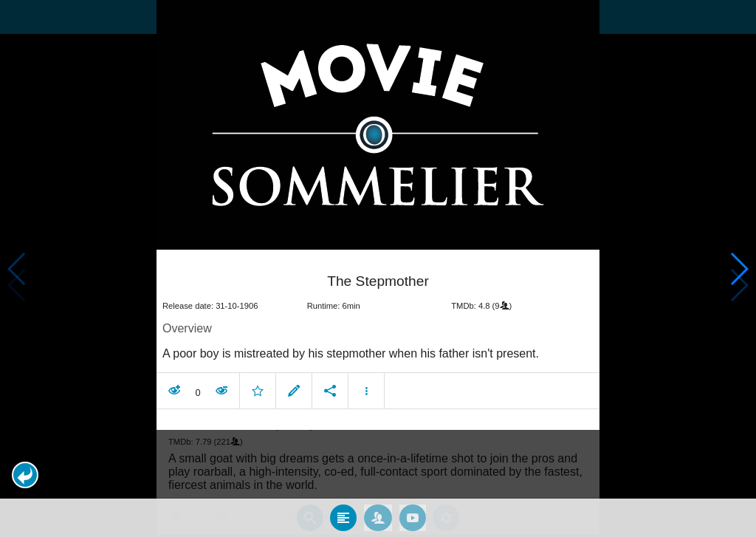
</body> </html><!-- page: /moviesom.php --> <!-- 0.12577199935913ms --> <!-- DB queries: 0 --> (378, 268)
